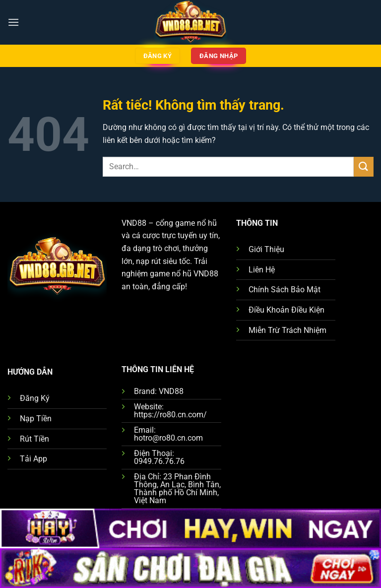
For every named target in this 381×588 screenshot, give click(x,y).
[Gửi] (364, 166)
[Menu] (13, 22)
